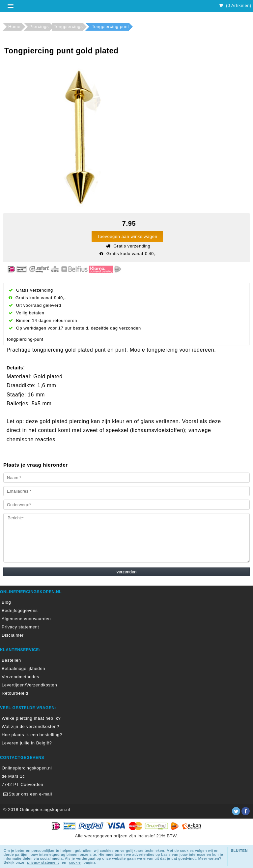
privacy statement (43, 862)
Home (14, 27)
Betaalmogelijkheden (23, 668)
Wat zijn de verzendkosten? (30, 726)
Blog (6, 602)
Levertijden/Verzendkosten (29, 685)
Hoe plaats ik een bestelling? (32, 735)
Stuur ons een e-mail (27, 794)
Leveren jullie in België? (27, 743)
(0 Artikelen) (234, 5)
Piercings (39, 27)
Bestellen (11, 660)
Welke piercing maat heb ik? (31, 718)
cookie (75, 862)
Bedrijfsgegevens (20, 610)
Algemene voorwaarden (26, 619)
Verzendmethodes (20, 677)
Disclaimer (13, 635)
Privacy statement (20, 627)
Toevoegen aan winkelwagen (127, 236)
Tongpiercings (68, 27)
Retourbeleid (15, 693)
